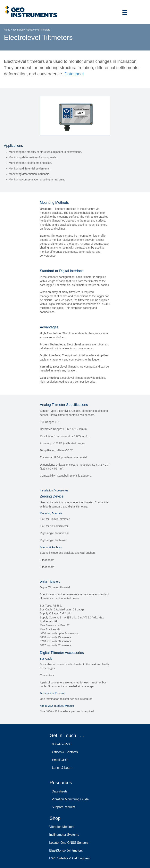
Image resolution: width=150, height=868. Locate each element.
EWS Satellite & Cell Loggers (69, 858)
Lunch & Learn (61, 768)
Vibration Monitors (62, 827)
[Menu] (125, 13)
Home (7, 30)
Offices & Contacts (64, 752)
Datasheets (59, 791)
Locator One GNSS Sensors (69, 843)
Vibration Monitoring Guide (69, 799)
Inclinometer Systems (64, 835)
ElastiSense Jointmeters (66, 850)
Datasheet (74, 74)
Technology (19, 30)
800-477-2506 (61, 744)
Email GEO (59, 760)
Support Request (63, 807)
